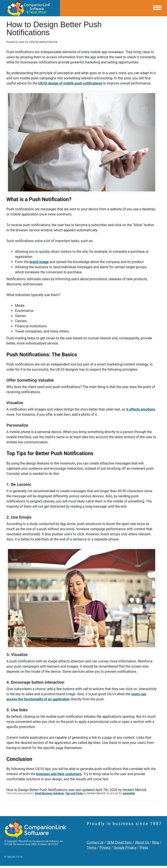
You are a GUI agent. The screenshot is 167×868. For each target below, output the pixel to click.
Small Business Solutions (50, 793)
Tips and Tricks (74, 793)
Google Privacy (125, 848)
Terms (92, 848)
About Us (142, 842)
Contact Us (95, 842)
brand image (39, 262)
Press (144, 848)
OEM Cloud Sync (119, 842)
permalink (129, 793)
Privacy (105, 848)
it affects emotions (141, 409)
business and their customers (59, 774)
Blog (155, 842)
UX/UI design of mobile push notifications (70, 83)
